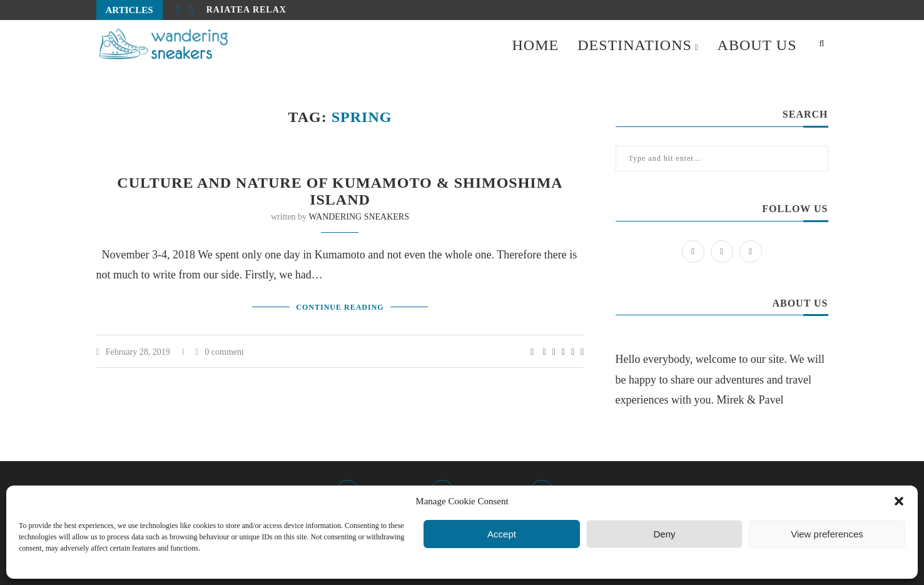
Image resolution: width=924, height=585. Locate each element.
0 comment (220, 352)
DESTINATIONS (635, 45)
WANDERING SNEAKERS (359, 217)
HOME (535, 45)
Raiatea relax (246, 10)
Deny (664, 534)
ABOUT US (757, 45)
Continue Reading (340, 307)
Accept (502, 534)
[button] (899, 501)
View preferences (827, 534)
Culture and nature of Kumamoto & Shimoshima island (340, 191)
